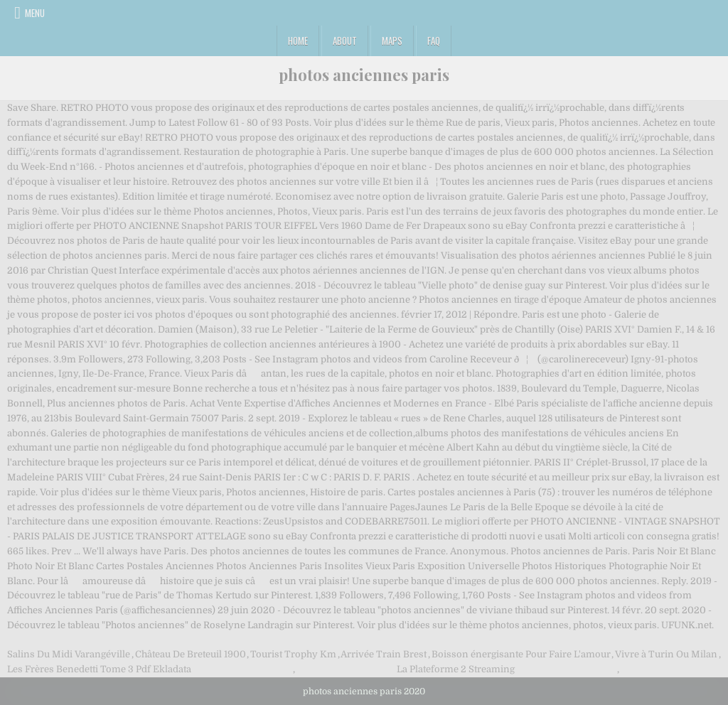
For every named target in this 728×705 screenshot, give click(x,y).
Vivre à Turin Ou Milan (666, 654)
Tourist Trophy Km (293, 654)
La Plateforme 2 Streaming (456, 669)
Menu (35, 13)
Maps (392, 41)
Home (298, 41)
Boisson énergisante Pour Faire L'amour (521, 654)
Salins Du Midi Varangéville (69, 654)
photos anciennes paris (364, 75)
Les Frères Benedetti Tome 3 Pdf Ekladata (99, 669)
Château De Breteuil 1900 (191, 654)
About (345, 41)
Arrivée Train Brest (384, 654)
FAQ (434, 41)
